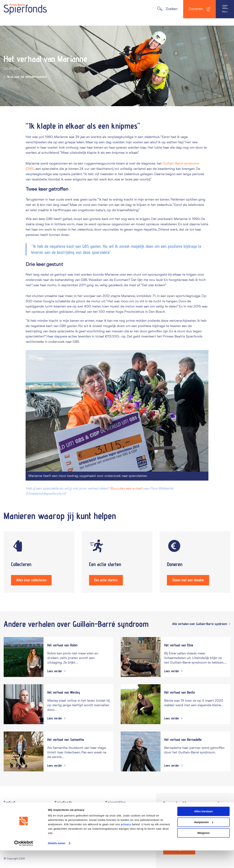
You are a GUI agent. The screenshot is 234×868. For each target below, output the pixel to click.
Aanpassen (204, 840)
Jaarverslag (63, 811)
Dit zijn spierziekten (120, 811)
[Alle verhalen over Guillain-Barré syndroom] (200, 625)
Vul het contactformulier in (24, 810)
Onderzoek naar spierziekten (127, 818)
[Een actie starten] (117, 562)
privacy (126, 842)
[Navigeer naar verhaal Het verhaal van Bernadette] (175, 752)
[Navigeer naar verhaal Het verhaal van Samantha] (58, 752)
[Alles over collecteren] (39, 562)
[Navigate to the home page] (25, 9)
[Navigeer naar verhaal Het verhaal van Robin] (58, 657)
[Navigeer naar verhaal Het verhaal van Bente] (175, 705)
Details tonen (57, 861)
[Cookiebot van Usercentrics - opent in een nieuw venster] (24, 861)
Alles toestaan (203, 829)
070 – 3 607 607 (23, 815)
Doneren (199, 9)
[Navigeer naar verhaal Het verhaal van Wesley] (58, 705)
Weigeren (203, 850)
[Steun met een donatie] (195, 562)
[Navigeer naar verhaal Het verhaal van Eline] (175, 657)
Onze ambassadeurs (70, 818)
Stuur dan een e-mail (126, 489)
